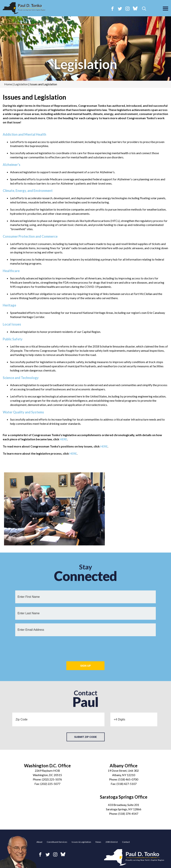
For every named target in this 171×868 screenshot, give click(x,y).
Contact (126, 842)
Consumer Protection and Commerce (30, 236)
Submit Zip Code (85, 737)
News (98, 842)
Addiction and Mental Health (24, 134)
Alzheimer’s (12, 165)
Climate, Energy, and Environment (28, 191)
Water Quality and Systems (23, 412)
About (39, 842)
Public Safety (13, 339)
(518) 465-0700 (128, 779)
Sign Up (86, 666)
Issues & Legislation (81, 842)
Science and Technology (21, 378)
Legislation (85, 64)
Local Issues (12, 324)
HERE (63, 439)
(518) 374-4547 (128, 814)
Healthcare (11, 271)
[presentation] (85, 647)
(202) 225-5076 (52, 779)
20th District (112, 842)
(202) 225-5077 (50, 784)
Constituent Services (57, 842)
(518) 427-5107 (127, 784)
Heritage (9, 305)
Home (8, 84)
